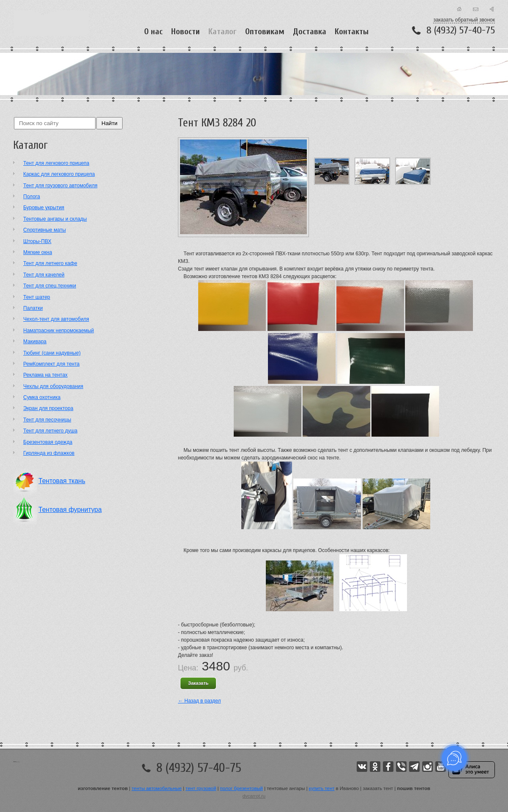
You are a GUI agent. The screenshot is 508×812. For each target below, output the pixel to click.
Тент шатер (37, 297)
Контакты (352, 31)
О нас (153, 31)
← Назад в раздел (199, 701)
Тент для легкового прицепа (56, 163)
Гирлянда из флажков (49, 453)
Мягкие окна (38, 252)
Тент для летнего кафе (50, 263)
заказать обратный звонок (464, 20)
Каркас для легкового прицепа (59, 174)
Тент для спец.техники (50, 286)
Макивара (35, 342)
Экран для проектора (48, 408)
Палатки (33, 308)
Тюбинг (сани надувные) (52, 353)
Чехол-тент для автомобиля (56, 319)
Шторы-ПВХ (37, 241)
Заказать (198, 683)
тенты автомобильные (157, 788)
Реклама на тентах (45, 375)
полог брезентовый (242, 788)
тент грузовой (201, 788)
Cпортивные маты (45, 230)
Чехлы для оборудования (53, 386)
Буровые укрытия (44, 208)
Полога (32, 197)
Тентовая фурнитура (70, 510)
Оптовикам (265, 31)
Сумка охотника (42, 397)
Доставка (310, 31)
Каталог (223, 31)
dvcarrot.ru (254, 796)
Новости (186, 31)
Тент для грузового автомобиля (60, 186)
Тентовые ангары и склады (55, 219)
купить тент (322, 788)
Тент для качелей (44, 275)
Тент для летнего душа (50, 431)
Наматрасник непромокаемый (59, 331)
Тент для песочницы (47, 420)
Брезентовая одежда (48, 442)
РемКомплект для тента (51, 364)
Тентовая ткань (62, 481)
